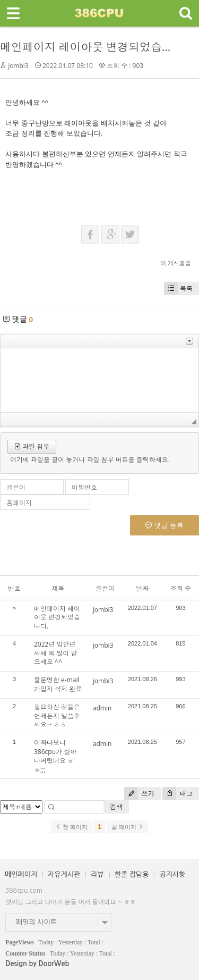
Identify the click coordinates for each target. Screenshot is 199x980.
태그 (178, 794)
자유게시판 (64, 874)
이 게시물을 (176, 263)
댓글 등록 (165, 525)
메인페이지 (21, 874)
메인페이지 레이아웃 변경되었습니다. (93, 47)
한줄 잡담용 (132, 874)
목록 (178, 288)
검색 (116, 807)
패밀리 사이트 (36, 922)
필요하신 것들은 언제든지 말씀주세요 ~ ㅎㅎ (57, 716)
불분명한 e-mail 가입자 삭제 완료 (58, 684)
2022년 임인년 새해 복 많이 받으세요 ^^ (55, 653)
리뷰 (97, 874)
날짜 (142, 588)
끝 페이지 (128, 827)
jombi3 (18, 66)
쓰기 (139, 794)
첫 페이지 (71, 827)
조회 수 (181, 588)
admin (102, 708)
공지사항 (172, 874)
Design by (37, 964)
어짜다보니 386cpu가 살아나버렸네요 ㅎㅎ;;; (55, 756)
